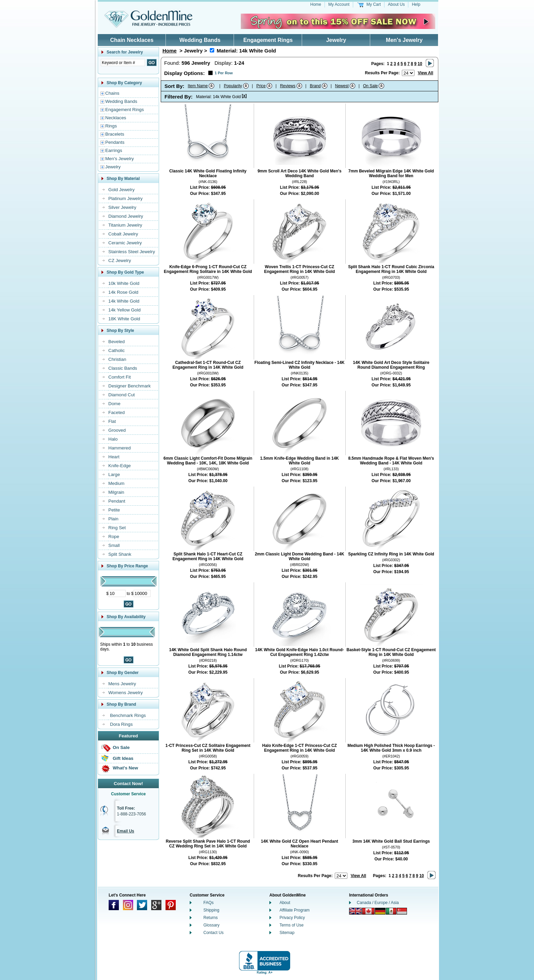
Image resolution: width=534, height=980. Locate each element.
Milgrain (116, 492)
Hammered (120, 448)
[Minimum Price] (117, 593)
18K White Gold (124, 319)
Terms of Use (292, 925)
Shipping (211, 910)
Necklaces (116, 118)
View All (426, 73)
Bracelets (115, 134)
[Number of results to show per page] (408, 73)
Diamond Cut (122, 395)
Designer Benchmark (129, 386)
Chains (112, 93)
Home (316, 4)
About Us (396, 4)
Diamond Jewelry (126, 216)
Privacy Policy (292, 918)
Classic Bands (123, 368)
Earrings (114, 150)
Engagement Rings (268, 40)
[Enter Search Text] (123, 63)
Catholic (116, 350)
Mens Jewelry (122, 684)
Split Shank (120, 554)
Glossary (211, 925)
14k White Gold (124, 301)
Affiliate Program (295, 910)
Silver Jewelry (122, 207)
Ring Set (117, 528)
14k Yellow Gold (124, 310)
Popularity (233, 86)
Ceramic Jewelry (125, 243)
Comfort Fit (120, 377)
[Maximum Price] (142, 593)
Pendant (117, 501)
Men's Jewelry (404, 40)
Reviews (288, 86)
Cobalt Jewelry (123, 234)
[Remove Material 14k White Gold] (212, 50)
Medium (116, 483)
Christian (117, 359)
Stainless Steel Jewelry (132, 252)
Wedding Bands (200, 40)
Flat (112, 421)
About (285, 903)
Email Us (125, 831)
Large (114, 474)
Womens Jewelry (125, 693)
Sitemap (287, 933)
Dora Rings (121, 724)
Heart (114, 457)
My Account (339, 4)
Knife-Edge (120, 466)
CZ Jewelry (120, 261)
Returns (210, 918)
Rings (111, 126)
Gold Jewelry (121, 190)
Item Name (198, 86)
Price (261, 86)
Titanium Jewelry (125, 225)
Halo (113, 439)
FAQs (208, 903)
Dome (114, 404)
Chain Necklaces (132, 40)
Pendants (115, 142)
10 (420, 64)
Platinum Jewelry (125, 198)
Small (114, 545)
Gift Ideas (123, 758)
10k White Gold (124, 283)
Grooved (117, 430)
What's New (125, 768)
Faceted (116, 412)
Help (416, 4)
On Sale (121, 747)
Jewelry (336, 40)
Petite (114, 510)
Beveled (116, 342)
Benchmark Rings (128, 715)
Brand (315, 86)
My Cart (374, 4)
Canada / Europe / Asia (378, 903)
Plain (113, 519)
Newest (342, 86)
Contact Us (213, 933)
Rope (114, 537)
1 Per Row (224, 73)
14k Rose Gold (123, 292)
